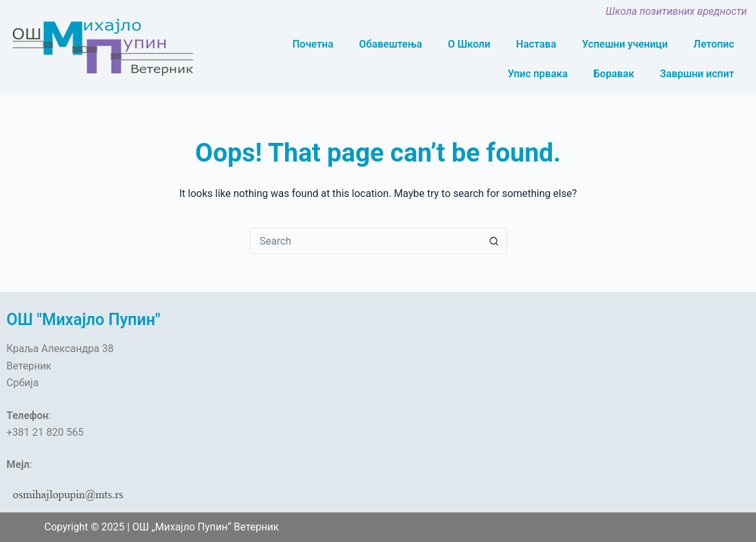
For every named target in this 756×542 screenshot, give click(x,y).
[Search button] (494, 241)
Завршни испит (697, 74)
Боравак (613, 74)
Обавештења (391, 44)
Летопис (714, 44)
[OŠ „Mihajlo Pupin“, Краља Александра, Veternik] (284, 395)
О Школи (469, 44)
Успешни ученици (625, 44)
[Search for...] (365, 241)
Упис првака (538, 74)
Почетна (313, 44)
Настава (536, 44)
